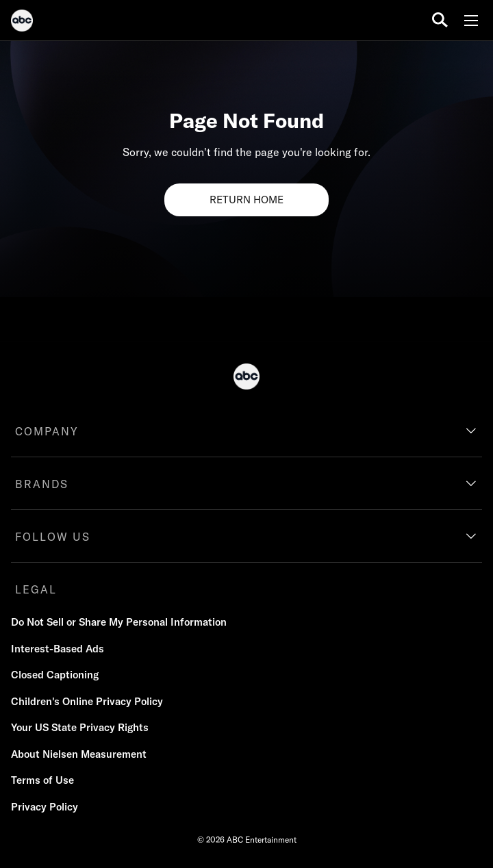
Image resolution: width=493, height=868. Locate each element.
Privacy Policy (45, 807)
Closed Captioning (55, 675)
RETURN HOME (246, 200)
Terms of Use (42, 780)
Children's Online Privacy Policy (87, 701)
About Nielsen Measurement (79, 754)
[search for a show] (440, 20)
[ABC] (22, 23)
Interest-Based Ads (58, 649)
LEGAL (36, 589)
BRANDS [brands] (42, 484)
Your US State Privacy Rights (80, 727)
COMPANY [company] (47, 431)
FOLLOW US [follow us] (53, 537)
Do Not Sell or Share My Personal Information (119, 622)
